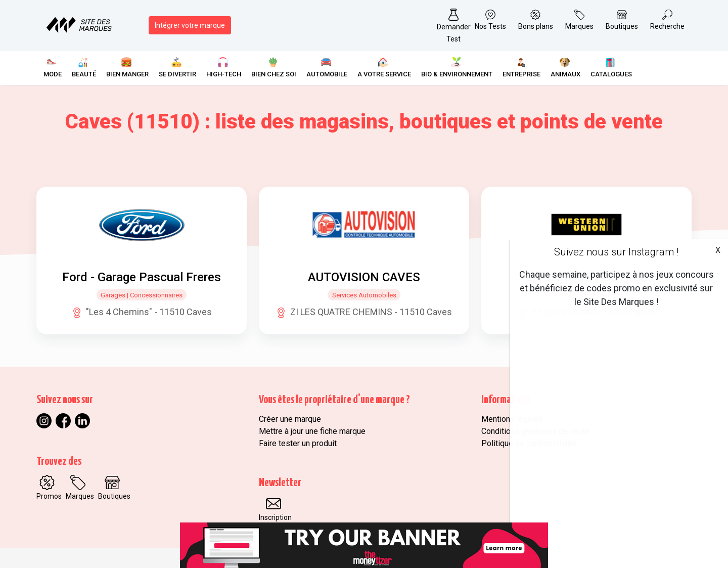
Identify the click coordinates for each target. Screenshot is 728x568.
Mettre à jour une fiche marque (312, 431)
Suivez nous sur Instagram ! (616, 252)
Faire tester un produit (298, 443)
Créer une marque (290, 419)
